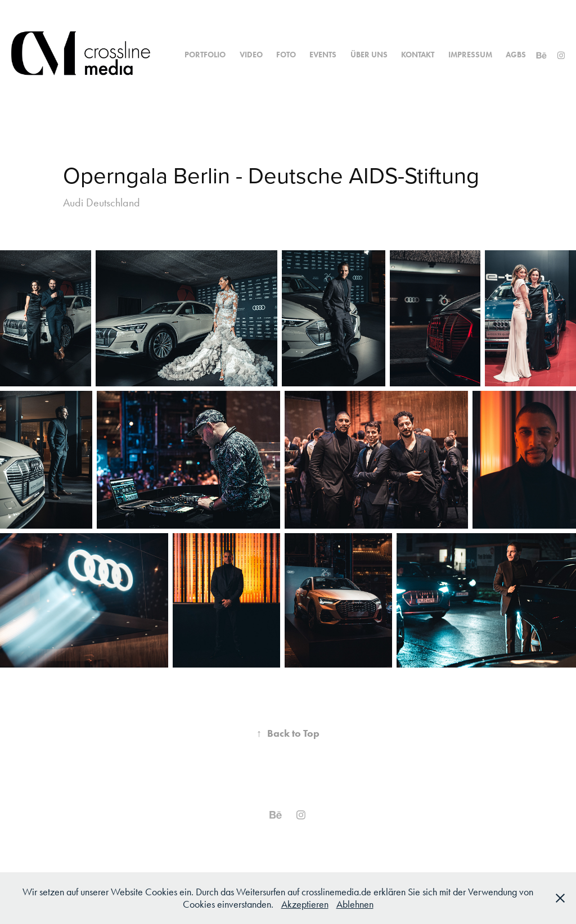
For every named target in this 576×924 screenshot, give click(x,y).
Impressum (470, 55)
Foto (286, 55)
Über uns (369, 55)
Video (251, 55)
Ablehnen (355, 904)
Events (323, 55)
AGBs (516, 55)
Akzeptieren (305, 904)
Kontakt (418, 55)
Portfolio (205, 55)
